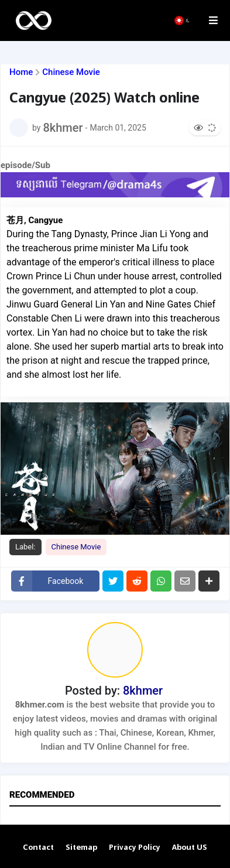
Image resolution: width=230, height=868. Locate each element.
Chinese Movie (71, 72)
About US (190, 848)
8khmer (143, 691)
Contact (38, 848)
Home (21, 72)
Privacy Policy (135, 848)
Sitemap (81, 848)
